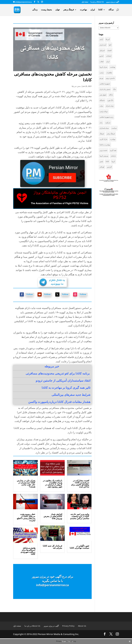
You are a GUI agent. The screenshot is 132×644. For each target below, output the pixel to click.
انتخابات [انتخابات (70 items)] (109, 56)
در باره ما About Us (97, 2)
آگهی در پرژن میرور (112, 2)
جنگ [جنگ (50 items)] (114, 89)
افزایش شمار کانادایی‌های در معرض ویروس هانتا (53, 516)
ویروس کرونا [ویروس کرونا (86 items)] (104, 156)
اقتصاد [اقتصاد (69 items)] (109, 50)
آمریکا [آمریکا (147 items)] (108, 39)
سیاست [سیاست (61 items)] (114, 128)
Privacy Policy (68, 626)
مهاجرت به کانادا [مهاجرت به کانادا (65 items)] (105, 145)
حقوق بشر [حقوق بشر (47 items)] (103, 95)
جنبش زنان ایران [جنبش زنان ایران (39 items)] (105, 89)
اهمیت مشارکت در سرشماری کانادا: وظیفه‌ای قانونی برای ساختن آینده (80, 484)
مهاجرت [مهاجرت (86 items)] (113, 139)
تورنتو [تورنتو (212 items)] (101, 78)
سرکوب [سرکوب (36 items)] (108, 123)
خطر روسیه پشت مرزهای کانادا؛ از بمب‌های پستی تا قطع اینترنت (26, 517)
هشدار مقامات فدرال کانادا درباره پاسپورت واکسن (59, 402)
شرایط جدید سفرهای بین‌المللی (71, 395)
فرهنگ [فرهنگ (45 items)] (102, 134)
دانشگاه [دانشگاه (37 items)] (102, 100)
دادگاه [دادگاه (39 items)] (111, 95)
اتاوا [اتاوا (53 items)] (110, 45)
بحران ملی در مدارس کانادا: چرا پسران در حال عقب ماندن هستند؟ (26, 484)
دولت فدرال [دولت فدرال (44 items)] (110, 106)
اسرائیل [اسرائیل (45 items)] (102, 50)
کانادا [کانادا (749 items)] (107, 161)
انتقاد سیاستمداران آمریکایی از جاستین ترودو (63, 380)
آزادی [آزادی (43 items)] (101, 39)
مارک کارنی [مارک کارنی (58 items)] (103, 139)
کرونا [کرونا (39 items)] (113, 161)
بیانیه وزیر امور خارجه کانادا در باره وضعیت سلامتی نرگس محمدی (80, 516)
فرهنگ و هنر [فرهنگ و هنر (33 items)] (111, 134)
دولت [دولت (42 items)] (101, 106)
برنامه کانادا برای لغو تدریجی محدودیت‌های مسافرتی (58, 373)
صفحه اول (85, 2)
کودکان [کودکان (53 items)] (102, 167)
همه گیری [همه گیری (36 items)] (113, 150)
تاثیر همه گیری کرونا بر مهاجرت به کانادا (66, 388)
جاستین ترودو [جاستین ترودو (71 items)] (110, 78)
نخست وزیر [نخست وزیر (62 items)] (103, 150)
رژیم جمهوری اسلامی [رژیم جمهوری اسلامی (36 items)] (106, 117)
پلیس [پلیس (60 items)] (101, 161)
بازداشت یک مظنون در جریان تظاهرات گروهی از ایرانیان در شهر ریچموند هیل (53, 484)
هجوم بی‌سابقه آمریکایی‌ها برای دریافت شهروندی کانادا (28, 551)
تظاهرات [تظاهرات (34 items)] (109, 73)
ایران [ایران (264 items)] (108, 62)
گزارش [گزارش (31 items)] (109, 167)
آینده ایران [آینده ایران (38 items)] (103, 45)
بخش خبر (77, 86)
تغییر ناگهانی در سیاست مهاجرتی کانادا (79, 547)
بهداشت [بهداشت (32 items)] (113, 67)
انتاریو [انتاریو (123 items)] (102, 56)
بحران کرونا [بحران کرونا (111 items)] (103, 67)
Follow (30, 294)
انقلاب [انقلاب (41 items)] (102, 62)
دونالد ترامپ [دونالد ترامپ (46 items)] (104, 111)
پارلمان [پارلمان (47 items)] (113, 156)
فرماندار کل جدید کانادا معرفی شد (52, 547)
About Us (82, 626)
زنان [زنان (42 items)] (101, 123)
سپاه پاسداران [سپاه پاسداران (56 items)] (104, 128)
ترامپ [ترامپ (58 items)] (102, 73)
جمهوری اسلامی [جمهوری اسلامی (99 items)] (105, 84)
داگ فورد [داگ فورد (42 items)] (110, 100)
